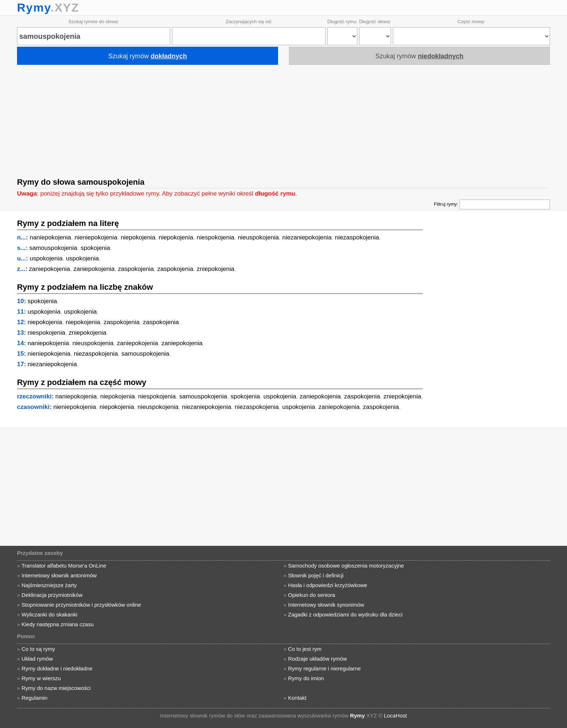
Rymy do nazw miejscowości (56, 688)
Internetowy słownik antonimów (59, 575)
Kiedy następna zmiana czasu (57, 624)
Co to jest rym (305, 649)
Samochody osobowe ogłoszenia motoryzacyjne (346, 566)
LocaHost (395, 716)
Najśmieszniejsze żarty (49, 585)
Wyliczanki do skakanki (49, 614)
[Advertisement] (283, 119)
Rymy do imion (306, 678)
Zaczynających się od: (249, 22)
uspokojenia (46, 258)
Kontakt (297, 698)
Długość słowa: (375, 22)
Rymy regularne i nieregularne (325, 668)
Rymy (34, 8)
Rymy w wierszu (41, 678)
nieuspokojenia (258, 237)
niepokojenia (138, 237)
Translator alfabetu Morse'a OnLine (64, 566)
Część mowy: (471, 22)
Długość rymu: (342, 22)
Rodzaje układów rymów (318, 659)
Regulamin (34, 698)
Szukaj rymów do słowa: (94, 22)
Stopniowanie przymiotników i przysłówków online (81, 605)
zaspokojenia (136, 269)
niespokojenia (215, 237)
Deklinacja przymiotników (52, 595)
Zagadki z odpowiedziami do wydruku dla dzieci (345, 614)
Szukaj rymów (148, 56)
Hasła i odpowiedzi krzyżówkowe (328, 585)
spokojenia (95, 248)
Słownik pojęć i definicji (316, 575)
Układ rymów (37, 659)
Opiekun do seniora (312, 595)
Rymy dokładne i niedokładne (57, 668)
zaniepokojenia (49, 269)
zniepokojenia (215, 269)
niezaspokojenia (357, 237)
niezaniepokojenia (307, 237)
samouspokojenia (53, 248)
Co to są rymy (38, 649)
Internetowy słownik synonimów (326, 605)
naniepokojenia (50, 237)
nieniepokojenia (96, 237)
